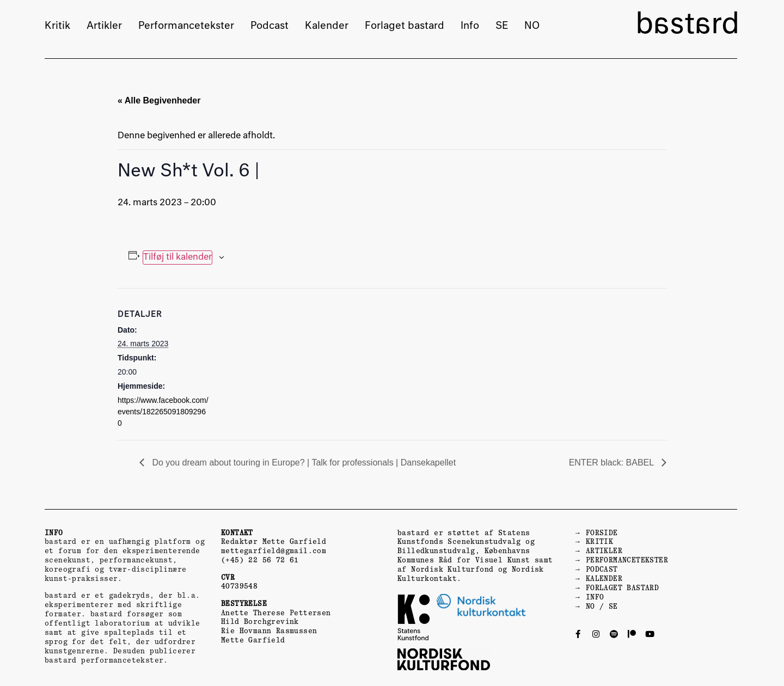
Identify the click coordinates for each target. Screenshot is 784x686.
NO (532, 26)
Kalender (327, 26)
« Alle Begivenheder (159, 100)
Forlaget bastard (405, 26)
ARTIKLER (604, 551)
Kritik (57, 26)
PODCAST (602, 569)
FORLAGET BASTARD (622, 588)
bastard (687, 26)
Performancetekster (186, 26)
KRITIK (599, 541)
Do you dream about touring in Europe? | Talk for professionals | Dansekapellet (303, 463)
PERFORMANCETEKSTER (627, 560)
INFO (595, 597)
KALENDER (604, 578)
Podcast (269, 26)
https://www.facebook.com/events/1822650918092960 (163, 412)
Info (470, 26)
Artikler (104, 26)
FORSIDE (602, 533)
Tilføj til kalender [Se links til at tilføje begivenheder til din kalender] (177, 258)
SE (502, 26)
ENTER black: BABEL (612, 463)
